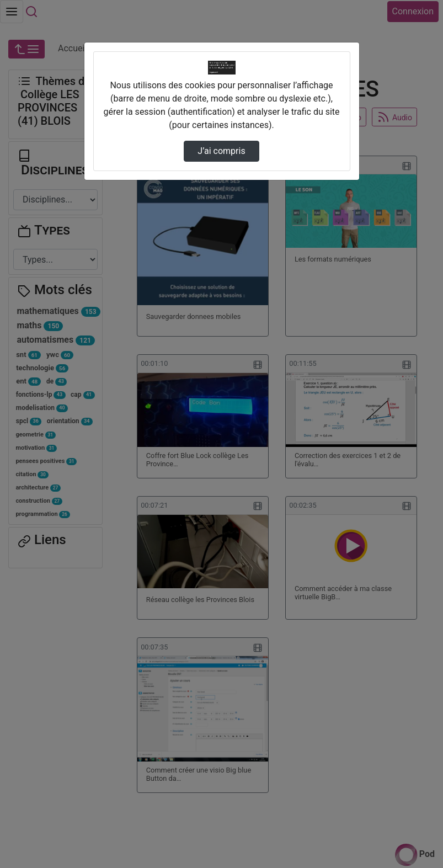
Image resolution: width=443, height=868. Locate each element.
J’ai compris (221, 151)
